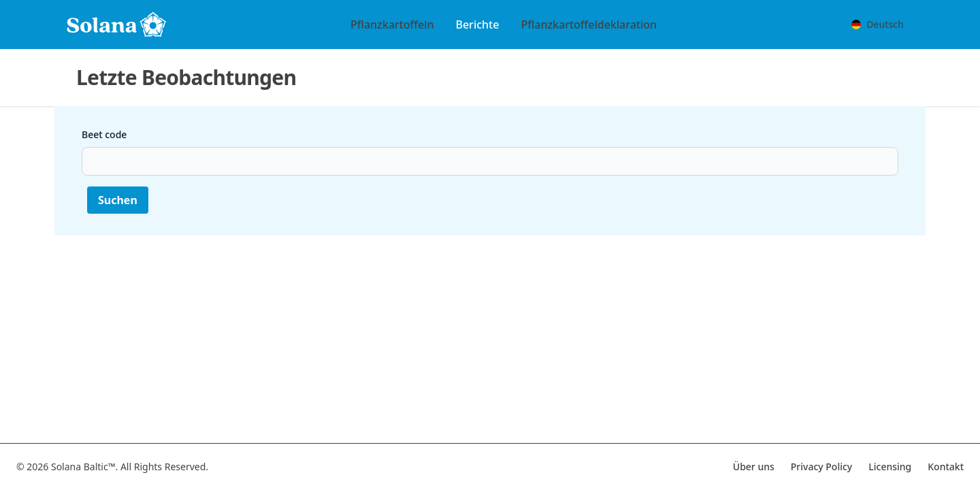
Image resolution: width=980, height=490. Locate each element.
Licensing (890, 467)
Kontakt (946, 467)
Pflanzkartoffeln (392, 24)
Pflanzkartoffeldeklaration (589, 24)
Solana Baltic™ (83, 467)
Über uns (754, 467)
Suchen (118, 200)
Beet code (104, 134)
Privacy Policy (821, 467)
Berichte (477, 24)
